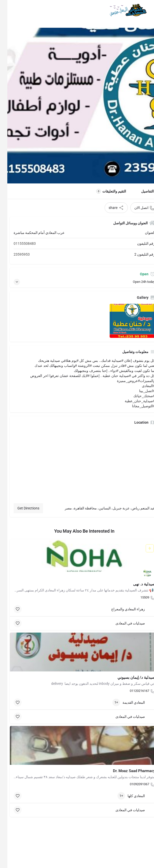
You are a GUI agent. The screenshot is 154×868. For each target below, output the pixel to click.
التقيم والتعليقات (104, 191)
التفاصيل (140, 191)
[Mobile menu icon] (145, 10)
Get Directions (21, 508)
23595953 (14, 254)
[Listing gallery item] (125, 321)
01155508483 (17, 243)
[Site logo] (120, 10)
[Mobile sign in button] (8, 10)
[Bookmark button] (10, 609)
